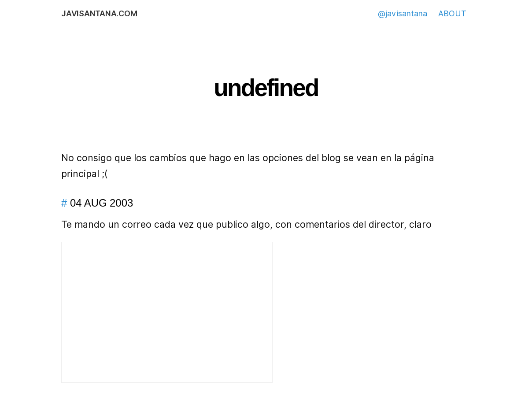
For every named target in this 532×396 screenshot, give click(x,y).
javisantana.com (99, 13)
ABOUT (452, 13)
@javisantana (403, 13)
